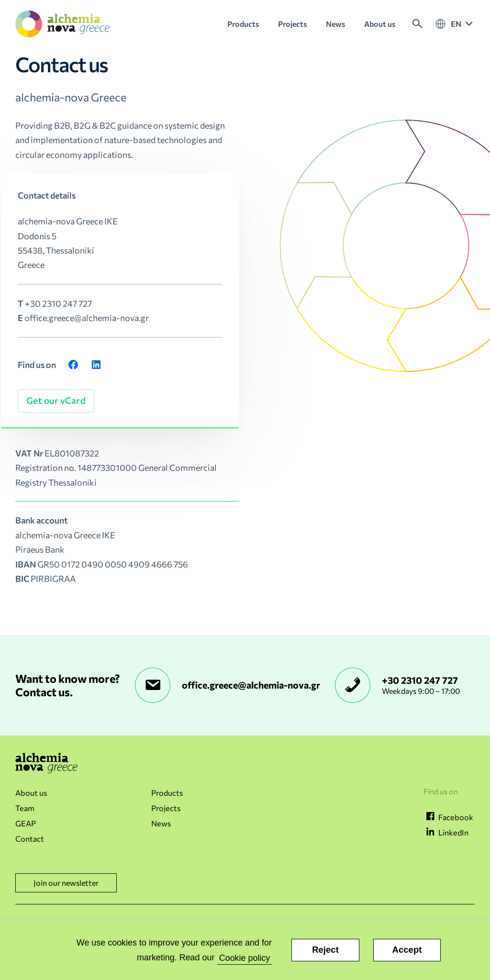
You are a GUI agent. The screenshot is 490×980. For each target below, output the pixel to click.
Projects (166, 808)
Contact (30, 839)
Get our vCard (56, 400)
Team (25, 808)
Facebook (456, 817)
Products (167, 793)
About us (31, 793)
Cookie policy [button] (245, 958)
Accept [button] (407, 950)
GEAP (26, 823)
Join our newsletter (66, 883)
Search (417, 24)
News (161, 823)
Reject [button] (325, 950)
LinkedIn (453, 832)
